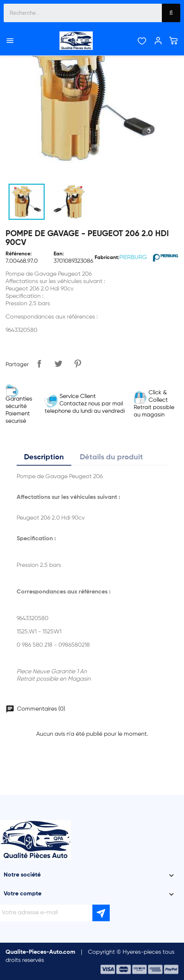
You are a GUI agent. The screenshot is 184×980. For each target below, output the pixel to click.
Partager (39, 364)
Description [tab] (44, 457)
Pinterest (78, 364)
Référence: (19, 254)
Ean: (59, 254)
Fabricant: (107, 258)
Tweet (58, 364)
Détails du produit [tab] (111, 457)
